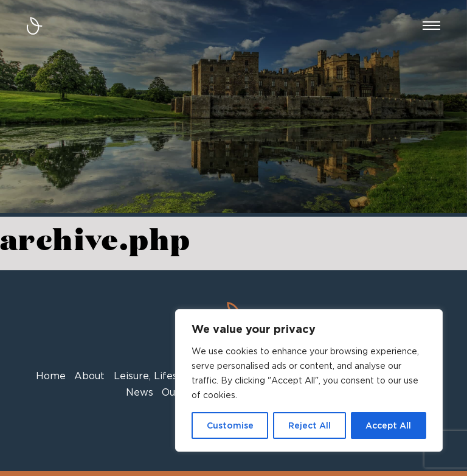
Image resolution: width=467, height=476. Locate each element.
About (89, 376)
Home (51, 376)
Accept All (388, 425)
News (140, 392)
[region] (309, 380)
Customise (230, 425)
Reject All (310, 425)
